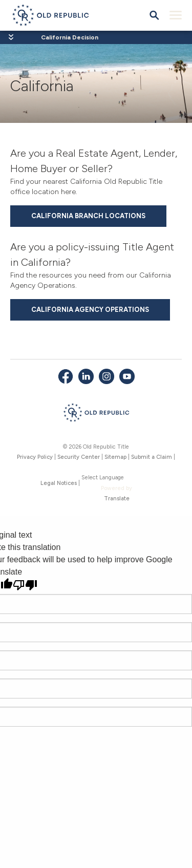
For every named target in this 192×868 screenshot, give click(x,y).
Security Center (79, 457)
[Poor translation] (25, 585)
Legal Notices (59, 483)
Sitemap (115, 457)
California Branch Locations (88, 216)
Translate (117, 499)
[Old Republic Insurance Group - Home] (96, 414)
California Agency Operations (90, 310)
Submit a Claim (152, 457)
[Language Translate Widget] (117, 478)
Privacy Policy (35, 457)
